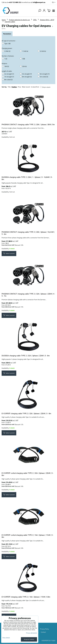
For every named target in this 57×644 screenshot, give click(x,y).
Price (19, 87)
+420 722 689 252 (15, 2)
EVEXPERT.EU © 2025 (48, 641)
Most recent (26, 87)
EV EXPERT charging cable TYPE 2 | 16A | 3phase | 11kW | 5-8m (26, 597)
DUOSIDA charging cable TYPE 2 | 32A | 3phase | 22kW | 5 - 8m (26, 356)
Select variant (9, 253)
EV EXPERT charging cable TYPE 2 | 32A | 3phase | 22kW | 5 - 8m (26, 414)
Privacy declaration (32, 633)
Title (9, 87)
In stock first (35, 87)
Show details (6, 638)
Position (14, 87)
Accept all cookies (29, 639)
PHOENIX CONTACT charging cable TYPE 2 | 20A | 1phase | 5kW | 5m (28, 125)
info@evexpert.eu (39, 2)
